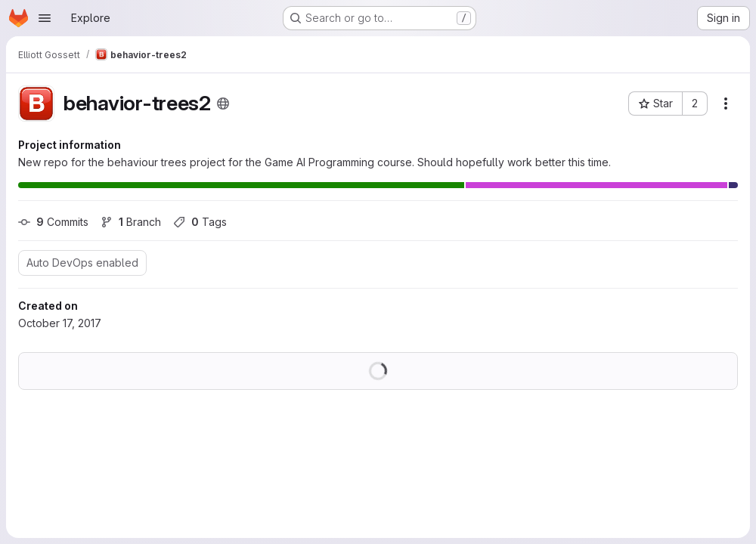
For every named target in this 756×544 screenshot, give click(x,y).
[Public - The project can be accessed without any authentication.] (223, 104)
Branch (131, 222)
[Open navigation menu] (45, 18)
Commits (53, 222)
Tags (200, 222)
